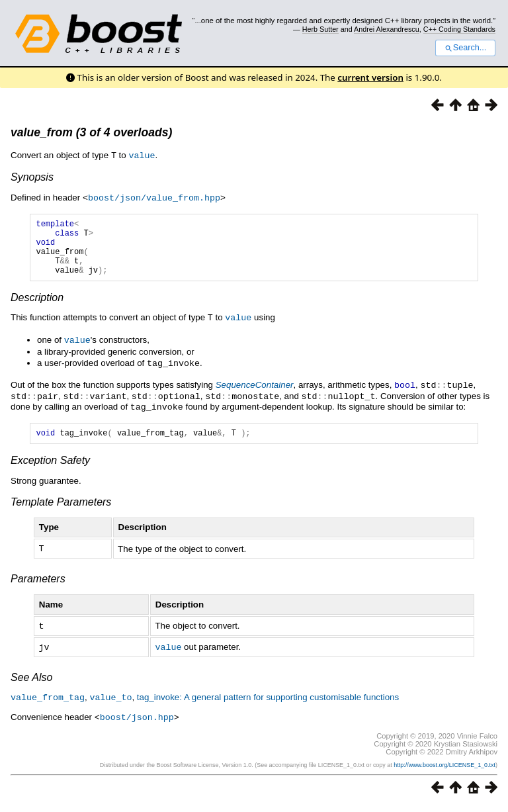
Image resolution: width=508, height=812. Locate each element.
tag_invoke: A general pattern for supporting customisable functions (268, 704)
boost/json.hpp (137, 723)
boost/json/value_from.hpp (154, 197)
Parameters (38, 587)
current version (370, 77)
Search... (465, 48)
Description (37, 308)
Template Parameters (61, 511)
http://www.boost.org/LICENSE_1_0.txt (444, 770)
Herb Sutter (320, 29)
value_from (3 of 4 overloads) (91, 132)
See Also (31, 684)
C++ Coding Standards (459, 29)
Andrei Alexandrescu (387, 29)
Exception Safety (50, 469)
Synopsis (32, 176)
